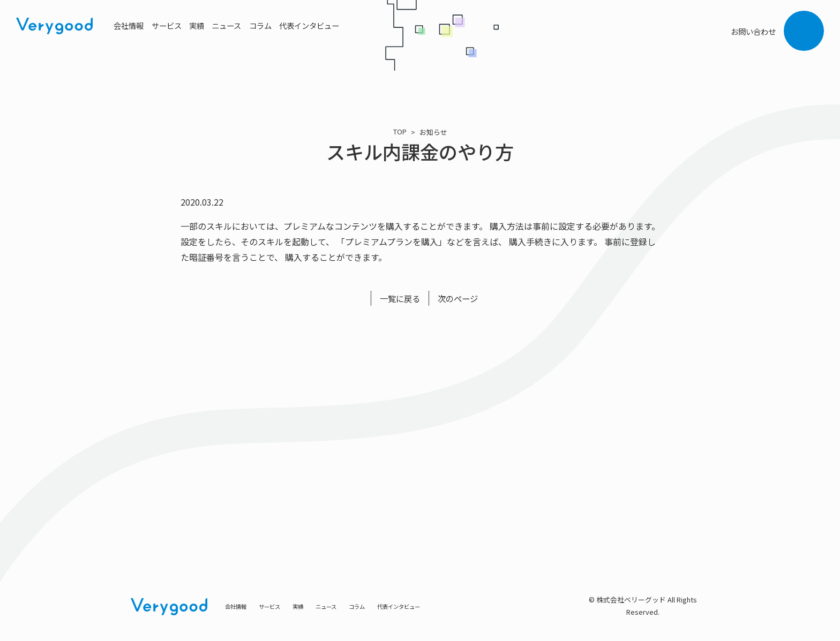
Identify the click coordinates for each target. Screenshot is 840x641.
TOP (400, 132)
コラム (260, 25)
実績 (197, 25)
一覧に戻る (399, 298)
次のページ (459, 298)
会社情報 (129, 25)
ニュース (226, 25)
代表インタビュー (309, 25)
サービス (167, 25)
